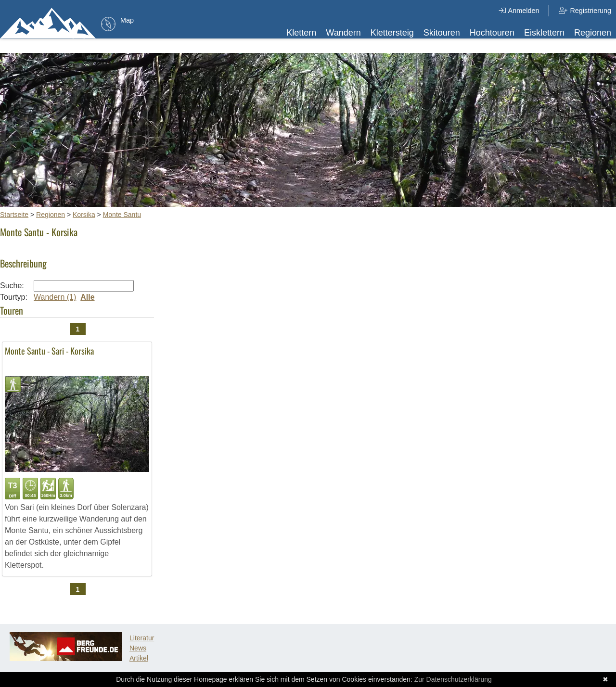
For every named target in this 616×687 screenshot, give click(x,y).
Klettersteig (392, 33)
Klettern (301, 33)
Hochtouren (492, 33)
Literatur (142, 638)
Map (127, 20)
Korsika (84, 215)
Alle (87, 297)
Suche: (12, 286)
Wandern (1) (55, 297)
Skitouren (442, 33)
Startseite (14, 215)
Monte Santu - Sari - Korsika (49, 351)
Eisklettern (544, 33)
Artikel (139, 658)
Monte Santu (122, 215)
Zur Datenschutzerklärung (453, 679)
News (138, 648)
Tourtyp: (14, 297)
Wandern (343, 33)
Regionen (593, 33)
